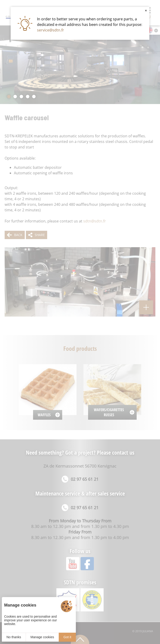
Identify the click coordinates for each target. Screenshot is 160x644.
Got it (67, 637)
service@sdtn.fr (51, 30)
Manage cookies (42, 637)
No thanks (14, 637)
